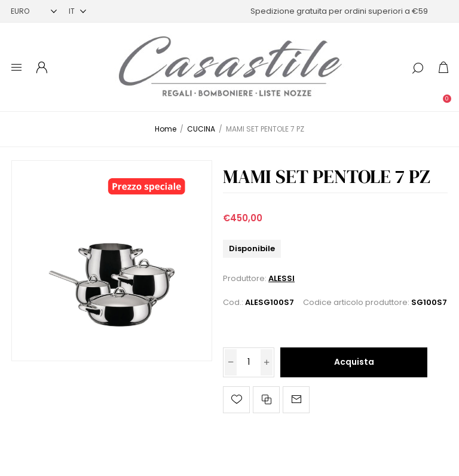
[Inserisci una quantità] (249, 362)
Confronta (266, 400)
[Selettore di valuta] (34, 11)
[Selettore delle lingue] (77, 11)
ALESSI (281, 278)
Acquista (354, 362)
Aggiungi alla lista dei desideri (236, 400)
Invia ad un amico (296, 400)
